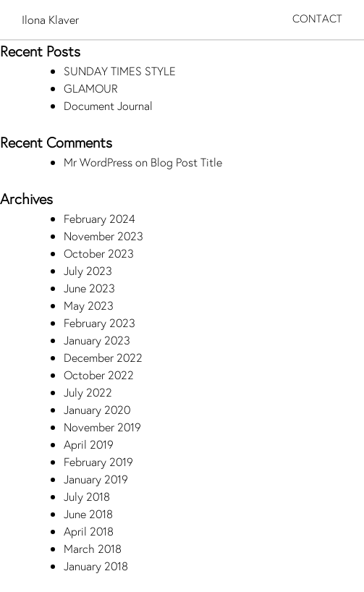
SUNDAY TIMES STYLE (120, 71)
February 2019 (98, 461)
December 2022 (103, 357)
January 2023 (97, 340)
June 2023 (89, 288)
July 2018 (87, 496)
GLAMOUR (91, 88)
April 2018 (89, 531)
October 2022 (99, 375)
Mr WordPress (98, 162)
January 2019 (96, 479)
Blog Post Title (186, 162)
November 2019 (102, 427)
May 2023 (89, 305)
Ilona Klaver (50, 19)
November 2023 (103, 236)
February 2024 (100, 218)
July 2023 (88, 270)
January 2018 (96, 566)
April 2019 (89, 444)
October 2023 (99, 253)
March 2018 (93, 548)
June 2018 (88, 513)
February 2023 (100, 322)
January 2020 (97, 409)
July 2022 (88, 392)
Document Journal (108, 105)
